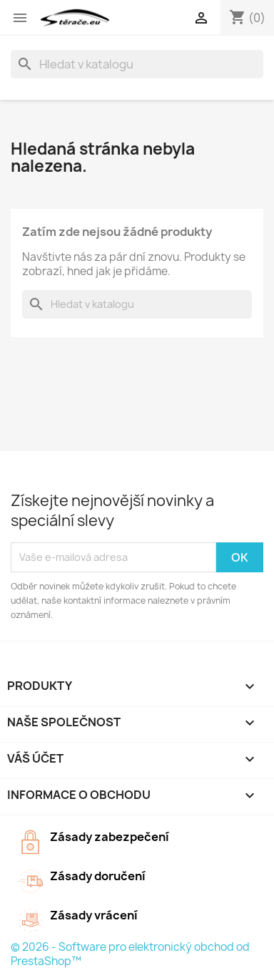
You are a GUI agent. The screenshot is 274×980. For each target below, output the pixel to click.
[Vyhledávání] (137, 64)
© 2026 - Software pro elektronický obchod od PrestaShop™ (130, 954)
